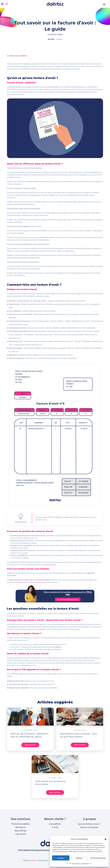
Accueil (51, 39)
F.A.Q (55, 827)
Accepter (61, 858)
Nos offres (21, 831)
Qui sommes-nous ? (89, 824)
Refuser (79, 858)
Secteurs (21, 827)
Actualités (55, 824)
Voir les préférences (98, 858)
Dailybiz (58, 647)
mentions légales (43, 860)
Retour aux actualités (17, 56)
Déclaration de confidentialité (80, 863)
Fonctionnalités (21, 824)
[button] (106, 839)
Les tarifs (21, 834)
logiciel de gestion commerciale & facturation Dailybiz (29, 580)
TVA (14, 674)
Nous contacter (89, 827)
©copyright (30, 860)
